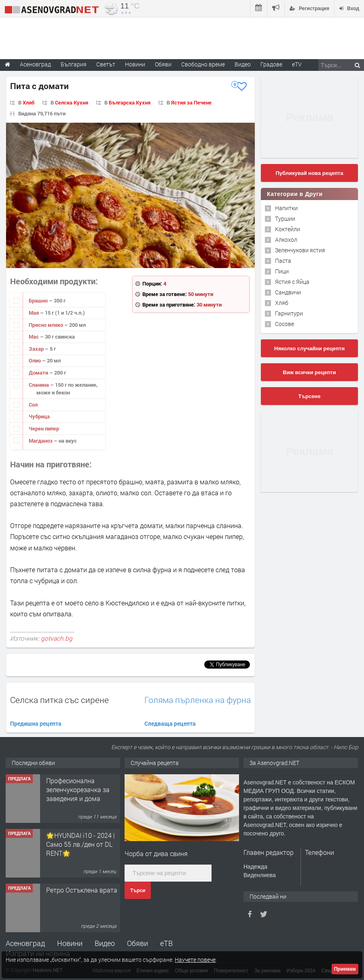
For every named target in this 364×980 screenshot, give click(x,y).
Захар (37, 349)
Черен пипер (44, 428)
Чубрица (39, 416)
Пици (282, 271)
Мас (34, 337)
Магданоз (41, 441)
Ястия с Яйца (292, 282)
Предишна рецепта (36, 723)
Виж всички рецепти (309, 372)
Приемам (345, 969)
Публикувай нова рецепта (309, 173)
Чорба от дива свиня (156, 853)
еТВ (166, 943)
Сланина (39, 385)
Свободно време (203, 64)
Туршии (285, 218)
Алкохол (286, 240)
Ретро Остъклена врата (82, 890)
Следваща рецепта (170, 723)
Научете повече (195, 960)
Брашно (39, 300)
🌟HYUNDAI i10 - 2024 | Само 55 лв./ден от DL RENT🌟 (80, 844)
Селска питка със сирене (59, 700)
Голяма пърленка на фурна (198, 700)
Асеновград (25, 943)
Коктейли (288, 229)
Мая (34, 313)
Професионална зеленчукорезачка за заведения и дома (78, 790)
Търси (138, 891)
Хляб (29, 102)
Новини (135, 64)
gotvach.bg (57, 638)
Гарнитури (289, 313)
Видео (105, 943)
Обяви (138, 943)
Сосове (285, 324)
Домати (39, 373)
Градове (271, 64)
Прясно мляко (47, 325)
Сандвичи (288, 292)
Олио (35, 360)
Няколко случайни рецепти (309, 348)
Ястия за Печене (191, 102)
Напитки (286, 208)
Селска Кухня (72, 102)
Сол (33, 405)
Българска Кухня (130, 102)
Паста (283, 261)
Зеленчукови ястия (300, 250)
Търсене (310, 396)
